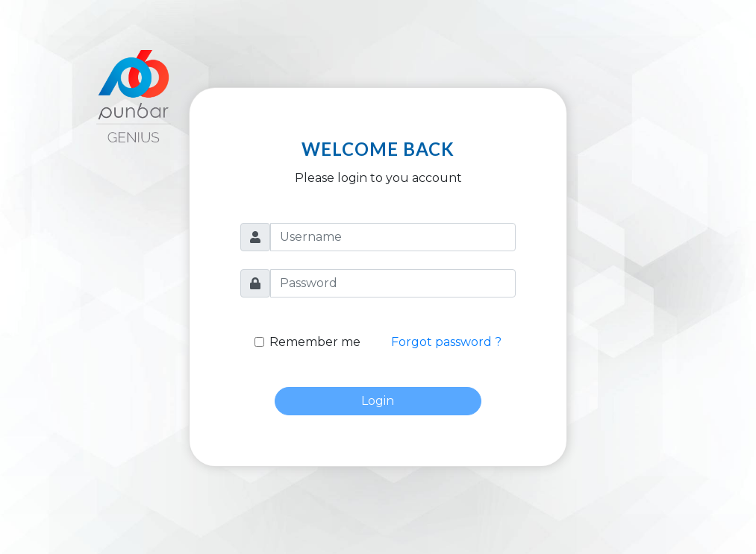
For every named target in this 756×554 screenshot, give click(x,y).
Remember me (315, 342)
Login (378, 401)
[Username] (393, 237)
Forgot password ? (446, 342)
